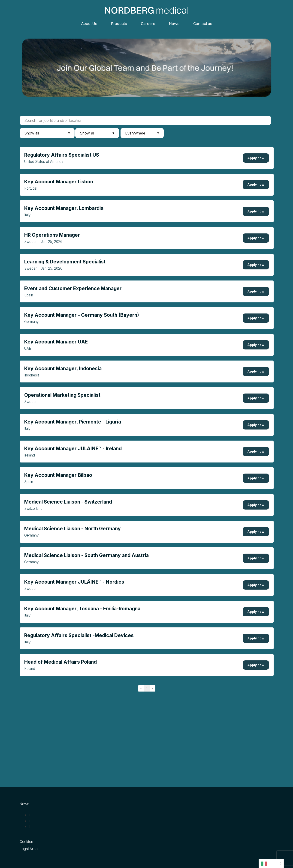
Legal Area (29, 849)
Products (119, 23)
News (174, 23)
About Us (89, 23)
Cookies (26, 841)
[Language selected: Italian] (271, 864)
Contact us (203, 23)
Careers (148, 23)
